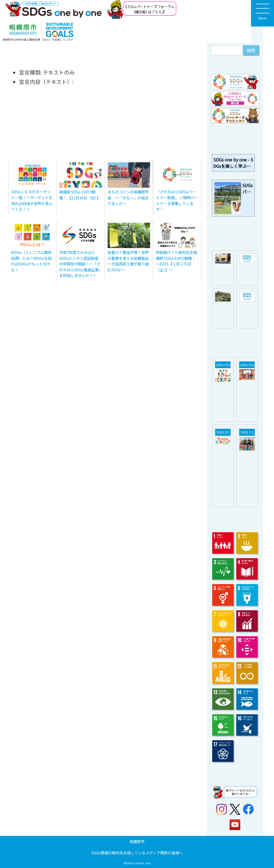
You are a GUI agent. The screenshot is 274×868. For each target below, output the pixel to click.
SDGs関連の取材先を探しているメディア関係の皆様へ (137, 853)
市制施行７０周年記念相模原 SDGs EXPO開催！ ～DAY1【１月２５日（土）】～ (176, 261)
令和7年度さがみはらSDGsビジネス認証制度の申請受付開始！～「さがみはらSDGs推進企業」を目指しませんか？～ (80, 264)
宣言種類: (30, 72)
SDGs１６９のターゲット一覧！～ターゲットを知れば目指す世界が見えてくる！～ (32, 200)
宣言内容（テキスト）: (46, 82)
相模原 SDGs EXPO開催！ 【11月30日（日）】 (80, 195)
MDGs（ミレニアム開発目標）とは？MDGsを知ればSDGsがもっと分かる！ (31, 261)
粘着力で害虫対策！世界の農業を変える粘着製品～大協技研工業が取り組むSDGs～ (128, 261)
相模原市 (137, 841)
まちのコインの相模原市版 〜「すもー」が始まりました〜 (128, 198)
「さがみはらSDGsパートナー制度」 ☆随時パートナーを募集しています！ (177, 200)
